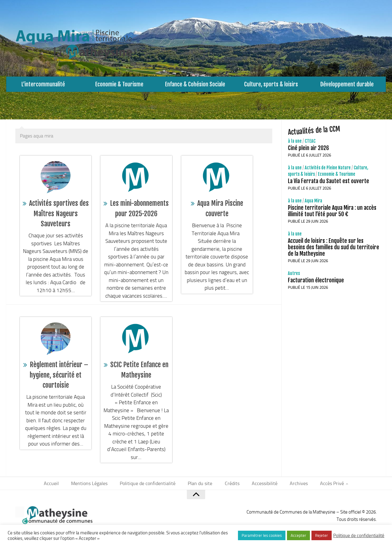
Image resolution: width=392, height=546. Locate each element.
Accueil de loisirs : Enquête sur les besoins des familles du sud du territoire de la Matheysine (334, 250)
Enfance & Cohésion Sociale (195, 86)
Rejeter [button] (322, 535)
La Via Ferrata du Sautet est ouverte (328, 184)
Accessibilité (261, 487)
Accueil (59, 487)
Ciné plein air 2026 (308, 151)
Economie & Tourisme (119, 86)
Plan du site (201, 487)
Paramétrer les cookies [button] (262, 535)
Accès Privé (325, 487)
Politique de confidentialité (151, 487)
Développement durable (347, 86)
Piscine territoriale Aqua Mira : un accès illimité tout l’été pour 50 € (332, 214)
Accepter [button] (298, 535)
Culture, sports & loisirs (271, 86)
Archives (294, 487)
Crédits (231, 487)
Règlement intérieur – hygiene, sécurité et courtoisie (59, 378)
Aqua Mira (313, 204)
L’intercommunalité (43, 86)
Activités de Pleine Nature (328, 171)
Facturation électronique (316, 283)
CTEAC (310, 144)
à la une (295, 144)
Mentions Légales (95, 487)
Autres (294, 276)
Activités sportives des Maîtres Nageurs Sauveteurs (59, 217)
